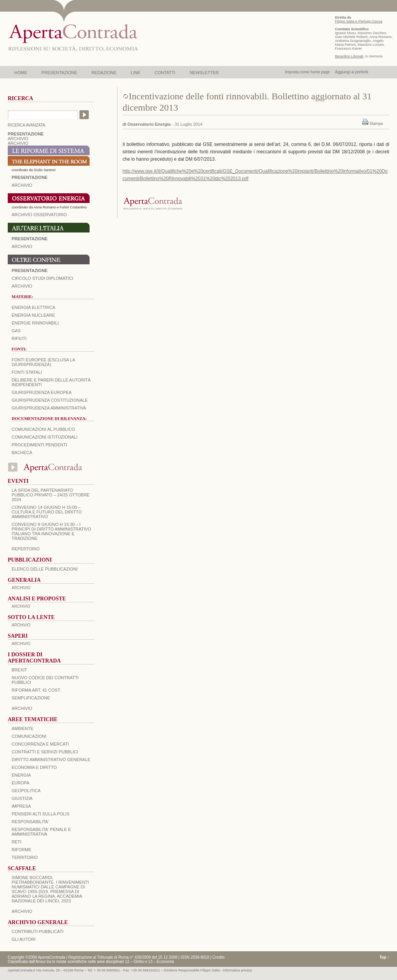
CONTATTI (165, 73)
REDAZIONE (104, 73)
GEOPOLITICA (26, 791)
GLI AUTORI (24, 939)
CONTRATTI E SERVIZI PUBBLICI (45, 752)
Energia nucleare (33, 315)
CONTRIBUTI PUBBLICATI (38, 931)
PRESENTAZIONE (59, 73)
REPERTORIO (26, 549)
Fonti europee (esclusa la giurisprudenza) (43, 362)
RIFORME (22, 850)
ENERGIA (21, 775)
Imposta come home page (307, 72)
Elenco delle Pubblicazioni (45, 569)
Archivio (22, 246)
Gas (16, 331)
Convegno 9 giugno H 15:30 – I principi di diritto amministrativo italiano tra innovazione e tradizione (51, 531)
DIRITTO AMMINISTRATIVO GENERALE (51, 760)
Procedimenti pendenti (39, 445)
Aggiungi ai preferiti (352, 72)
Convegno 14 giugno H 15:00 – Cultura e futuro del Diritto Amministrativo (47, 512)
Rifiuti (19, 338)
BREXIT (19, 670)
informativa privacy (237, 970)
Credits (219, 957)
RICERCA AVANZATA (27, 125)
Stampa (376, 124)
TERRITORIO (25, 857)
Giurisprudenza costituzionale (50, 400)
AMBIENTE (22, 728)
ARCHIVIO (18, 139)
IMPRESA (21, 806)
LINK (135, 73)
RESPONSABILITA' (30, 822)
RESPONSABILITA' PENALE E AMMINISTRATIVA (41, 832)
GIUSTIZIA (22, 798)
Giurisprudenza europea (42, 392)
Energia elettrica (33, 307)
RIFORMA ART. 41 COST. (36, 690)
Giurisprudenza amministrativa (49, 408)
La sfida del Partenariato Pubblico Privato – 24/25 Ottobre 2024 (51, 495)
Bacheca (22, 453)
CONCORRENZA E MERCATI (40, 744)
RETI (16, 842)
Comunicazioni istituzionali (45, 437)
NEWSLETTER (204, 73)
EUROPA (21, 783)
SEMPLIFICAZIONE (31, 698)
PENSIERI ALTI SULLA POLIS (41, 814)
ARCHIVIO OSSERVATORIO (39, 215)
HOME (21, 73)
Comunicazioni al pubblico (43, 429)
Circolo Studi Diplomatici (42, 278)
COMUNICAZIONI (29, 736)
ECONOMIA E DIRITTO (34, 767)
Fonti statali (27, 372)
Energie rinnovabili (35, 323)
